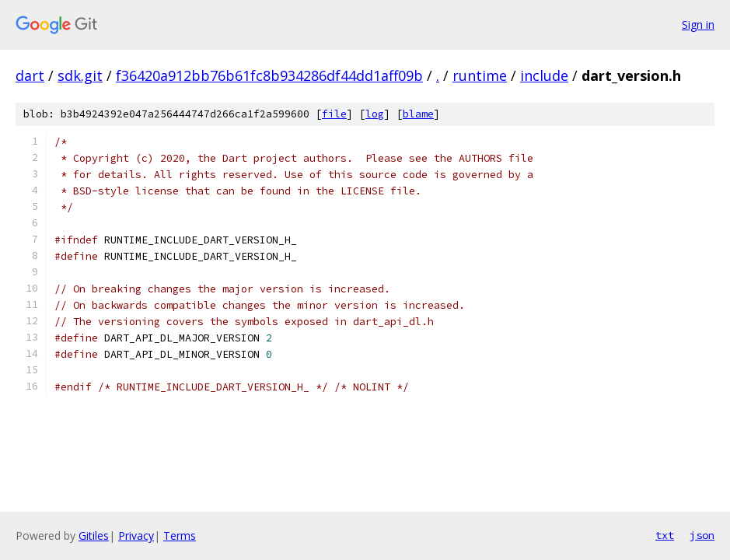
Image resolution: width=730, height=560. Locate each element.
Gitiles (94, 535)
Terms (180, 535)
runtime (480, 75)
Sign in (698, 24)
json (702, 535)
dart (30, 75)
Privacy (136, 535)
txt (665, 535)
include (544, 75)
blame (418, 114)
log (375, 114)
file (334, 114)
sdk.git (80, 75)
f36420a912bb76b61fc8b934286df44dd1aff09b (269, 75)
